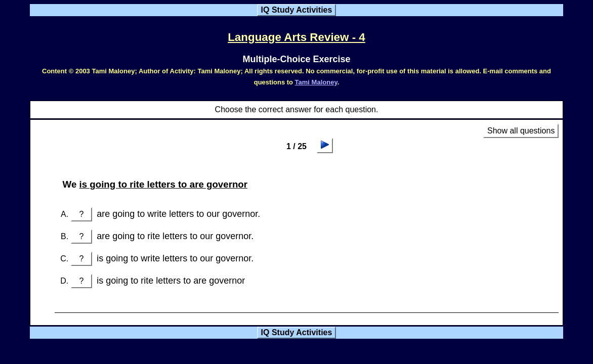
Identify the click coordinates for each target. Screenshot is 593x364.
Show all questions (521, 131)
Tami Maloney (316, 82)
